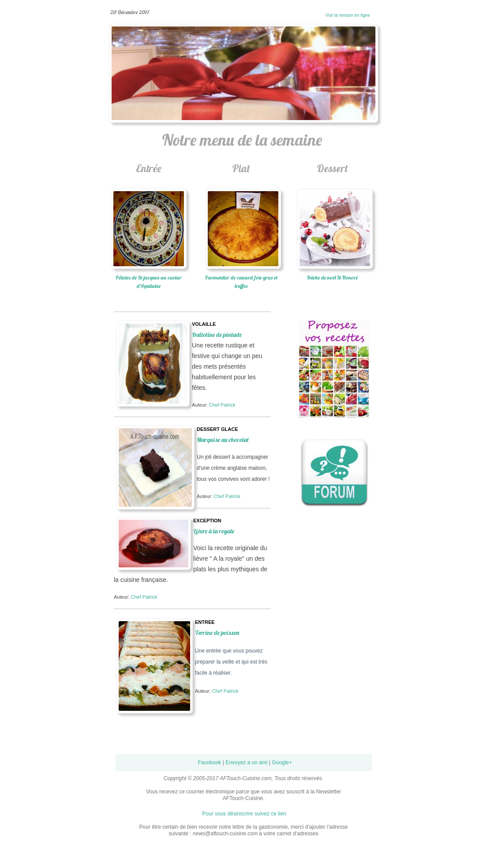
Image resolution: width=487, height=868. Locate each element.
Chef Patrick (222, 405)
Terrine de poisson (217, 633)
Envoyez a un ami (246, 762)
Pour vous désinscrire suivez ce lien (244, 814)
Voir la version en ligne (335, 15)
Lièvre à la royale (214, 531)
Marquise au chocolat (223, 440)
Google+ (282, 762)
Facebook (210, 762)
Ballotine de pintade (217, 335)
